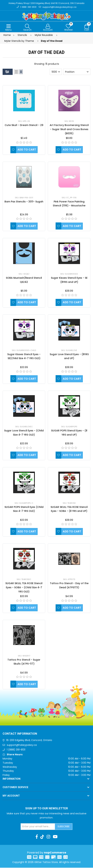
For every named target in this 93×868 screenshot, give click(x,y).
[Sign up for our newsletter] (38, 827)
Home (7, 35)
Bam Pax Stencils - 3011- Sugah (24, 202)
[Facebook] (37, 837)
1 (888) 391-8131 (16, 750)
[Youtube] (55, 837)
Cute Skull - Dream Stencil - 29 (24, 125)
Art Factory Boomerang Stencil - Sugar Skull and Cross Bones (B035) (69, 130)
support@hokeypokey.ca (22, 745)
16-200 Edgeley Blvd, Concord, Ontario (29, 740)
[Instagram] (48, 837)
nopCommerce (55, 853)
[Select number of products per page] (56, 72)
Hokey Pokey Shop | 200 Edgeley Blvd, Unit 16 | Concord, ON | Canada (46, 3)
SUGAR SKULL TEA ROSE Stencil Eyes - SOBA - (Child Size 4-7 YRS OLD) (24, 588)
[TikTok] (42, 837)
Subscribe (64, 827)
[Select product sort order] (77, 72)
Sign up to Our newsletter (47, 809)
